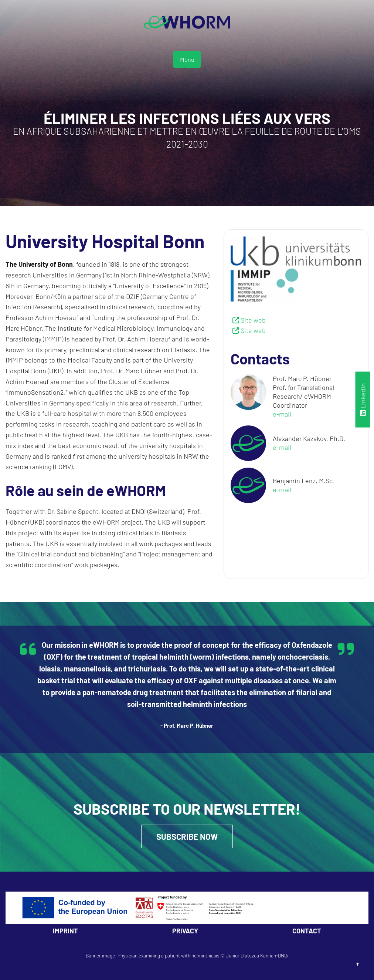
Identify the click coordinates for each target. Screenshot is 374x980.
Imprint (65, 931)
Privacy (185, 931)
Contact (307, 931)
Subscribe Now (187, 836)
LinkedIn (363, 399)
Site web (253, 320)
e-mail (282, 414)
